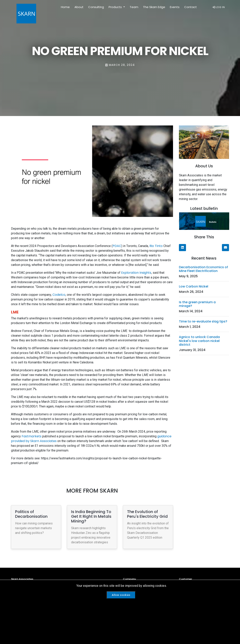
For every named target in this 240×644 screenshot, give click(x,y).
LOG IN (219, 7)
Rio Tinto (156, 246)
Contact (191, 7)
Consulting (96, 7)
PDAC (117, 246)
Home (65, 7)
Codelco (59, 295)
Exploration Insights (136, 273)
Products (116, 7)
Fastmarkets (31, 436)
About (79, 7)
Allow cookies (121, 595)
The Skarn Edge (154, 7)
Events (175, 7)
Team (134, 7)
